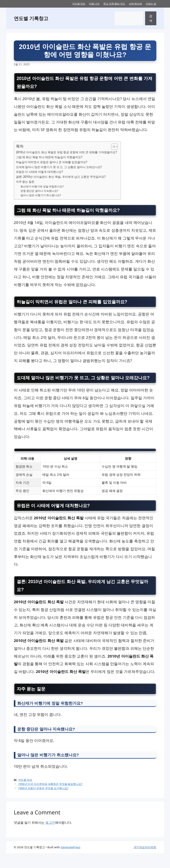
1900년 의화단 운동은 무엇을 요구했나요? (43, 803)
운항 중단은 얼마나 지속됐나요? (39, 191)
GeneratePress (71, 862)
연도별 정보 (79, 4)
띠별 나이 (94, 4)
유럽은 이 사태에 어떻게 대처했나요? (40, 172)
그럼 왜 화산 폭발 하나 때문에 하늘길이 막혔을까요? (49, 158)
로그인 (50, 838)
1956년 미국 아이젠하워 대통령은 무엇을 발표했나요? (50, 799)
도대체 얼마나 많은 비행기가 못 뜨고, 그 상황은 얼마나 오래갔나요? (59, 168)
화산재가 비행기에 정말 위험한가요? (42, 187)
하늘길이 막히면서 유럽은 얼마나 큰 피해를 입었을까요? (52, 163)
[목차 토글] (113, 147)
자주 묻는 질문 (25, 182)
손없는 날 (151, 4)
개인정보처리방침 (145, 862)
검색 (151, 18)
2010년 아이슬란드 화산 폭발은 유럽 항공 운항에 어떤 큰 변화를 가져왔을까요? (66, 153)
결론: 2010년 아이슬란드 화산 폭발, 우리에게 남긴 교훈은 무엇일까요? (61, 177)
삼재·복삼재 (135, 4)
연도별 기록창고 (31, 18)
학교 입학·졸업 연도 (114, 4)
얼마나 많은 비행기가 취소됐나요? (41, 196)
